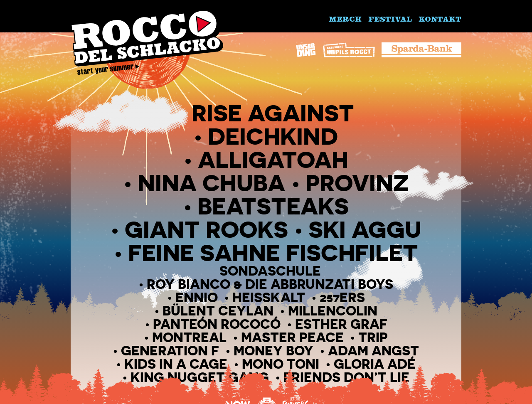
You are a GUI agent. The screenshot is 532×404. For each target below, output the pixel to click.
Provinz (357, 183)
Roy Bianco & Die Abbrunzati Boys (270, 284)
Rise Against (273, 113)
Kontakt (440, 19)
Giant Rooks (206, 229)
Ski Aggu (365, 229)
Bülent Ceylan (218, 311)
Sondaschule (270, 271)
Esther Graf (341, 324)
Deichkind (273, 136)
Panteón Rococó (217, 324)
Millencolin (333, 311)
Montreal (189, 337)
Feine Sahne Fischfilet (273, 252)
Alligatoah (273, 159)
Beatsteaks (273, 206)
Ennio (197, 297)
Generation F (170, 351)
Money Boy (273, 351)
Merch (345, 19)
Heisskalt (269, 297)
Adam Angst (373, 351)
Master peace (292, 337)
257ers (342, 297)
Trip (373, 337)
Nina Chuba (211, 183)
